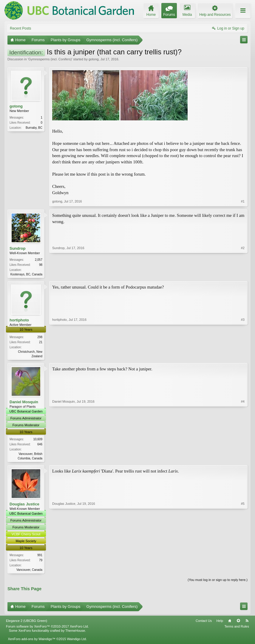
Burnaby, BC (34, 128)
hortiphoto (19, 321)
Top (238, 623)
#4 (243, 459)
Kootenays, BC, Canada (26, 274)
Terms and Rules (237, 629)
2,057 (39, 260)
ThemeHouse (75, 633)
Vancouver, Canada (29, 572)
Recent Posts (20, 28)
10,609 (38, 440)
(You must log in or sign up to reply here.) (218, 582)
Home (230, 623)
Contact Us (204, 623)
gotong (94, 59)
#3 (243, 356)
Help (220, 623)
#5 (243, 571)
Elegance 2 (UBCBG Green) (27, 623)
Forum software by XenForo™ (47, 629)
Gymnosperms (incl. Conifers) (50, 59)
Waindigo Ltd (76, 641)
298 (40, 338)
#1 (243, 201)
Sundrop (17, 248)
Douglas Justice (24, 506)
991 (40, 557)
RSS (247, 623)
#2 (243, 274)
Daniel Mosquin (24, 403)
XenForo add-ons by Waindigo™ (31, 641)
